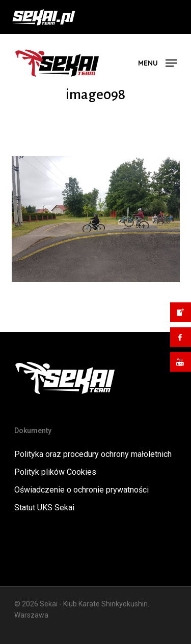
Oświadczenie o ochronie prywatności (81, 490)
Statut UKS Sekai (44, 508)
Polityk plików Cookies (55, 472)
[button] (157, 62)
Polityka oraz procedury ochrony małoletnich (93, 454)
